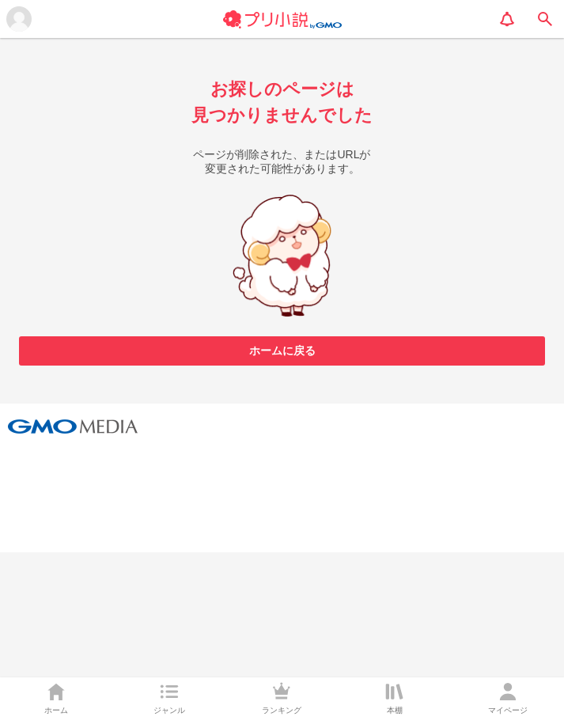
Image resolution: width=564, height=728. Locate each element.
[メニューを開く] (19, 19)
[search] (545, 19)
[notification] (507, 19)
